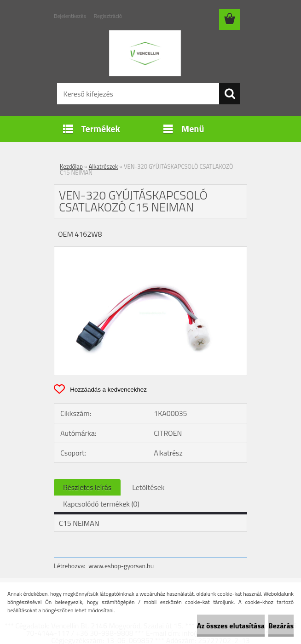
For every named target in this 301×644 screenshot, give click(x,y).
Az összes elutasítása (231, 626)
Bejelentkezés (70, 16)
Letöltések (148, 487)
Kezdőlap (71, 166)
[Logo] (145, 53)
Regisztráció (108, 16)
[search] (230, 94)
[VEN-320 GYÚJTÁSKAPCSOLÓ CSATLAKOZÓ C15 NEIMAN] (150, 251)
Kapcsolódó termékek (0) (101, 504)
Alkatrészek (104, 166)
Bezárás (281, 626)
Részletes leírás (87, 487)
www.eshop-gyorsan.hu (121, 566)
